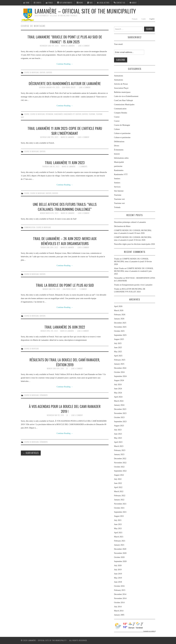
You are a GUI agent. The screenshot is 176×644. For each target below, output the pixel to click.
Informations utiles (121, 158)
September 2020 (120, 561)
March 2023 (119, 446)
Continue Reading (65, 64)
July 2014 (118, 607)
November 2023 (120, 413)
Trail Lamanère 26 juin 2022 (65, 327)
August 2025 (119, 339)
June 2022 (118, 483)
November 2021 (120, 504)
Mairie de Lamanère (68, 46)
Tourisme (92, 114)
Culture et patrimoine (122, 133)
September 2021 (120, 512)
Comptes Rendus (121, 113)
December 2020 (120, 549)
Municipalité (119, 162)
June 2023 (118, 434)
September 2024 (120, 376)
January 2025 (119, 364)
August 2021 (119, 516)
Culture (117, 129)
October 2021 (119, 508)
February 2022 (120, 496)
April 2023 (118, 442)
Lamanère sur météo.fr (149, 631)
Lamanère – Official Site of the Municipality (85, 11)
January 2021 (119, 545)
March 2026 (119, 310)
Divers (117, 146)
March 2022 (119, 491)
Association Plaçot (121, 88)
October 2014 (119, 603)
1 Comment (83, 289)
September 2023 (120, 422)
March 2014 (119, 611)
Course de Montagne (31, 72)
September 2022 (120, 471)
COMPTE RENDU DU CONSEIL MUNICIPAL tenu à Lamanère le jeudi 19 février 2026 (133, 262)
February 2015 (120, 590)
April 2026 (118, 306)
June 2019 (118, 574)
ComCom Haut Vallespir (124, 100)
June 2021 (118, 524)
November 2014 (120, 598)
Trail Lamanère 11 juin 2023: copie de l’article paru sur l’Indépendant (65, 131)
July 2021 (118, 520)
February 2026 (120, 315)
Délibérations (119, 142)
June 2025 (118, 348)
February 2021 (120, 541)
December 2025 (120, 323)
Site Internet (119, 191)
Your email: (119, 44)
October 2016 (119, 586)
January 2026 (119, 319)
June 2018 (118, 582)
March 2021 (119, 537)
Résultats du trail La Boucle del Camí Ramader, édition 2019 (65, 362)
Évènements (44, 395)
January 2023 (119, 454)
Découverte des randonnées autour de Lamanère (65, 83)
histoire (117, 154)
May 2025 (118, 352)
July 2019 (118, 570)
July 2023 (118, 430)
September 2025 (120, 335)
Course (27, 114)
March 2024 (119, 401)
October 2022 (119, 467)
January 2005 (119, 615)
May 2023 (118, 438)
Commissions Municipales (124, 105)
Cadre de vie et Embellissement (126, 96)
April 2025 (118, 356)
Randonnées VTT (69, 114)
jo (67, 368)
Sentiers (42, 72)
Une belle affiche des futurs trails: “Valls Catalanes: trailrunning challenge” (65, 207)
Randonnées (58, 114)
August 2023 (119, 426)
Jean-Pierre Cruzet (69, 87)
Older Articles (31, 453)
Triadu (117, 285)
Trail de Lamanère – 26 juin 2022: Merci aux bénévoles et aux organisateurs (65, 241)
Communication (30, 227)
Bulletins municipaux (122, 92)
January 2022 (119, 500)
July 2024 (118, 385)
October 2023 (119, 417)
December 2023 (120, 409)
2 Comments (83, 167)
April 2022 (118, 487)
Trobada (117, 207)
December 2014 (120, 594)
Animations (118, 76)
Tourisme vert (119, 199)
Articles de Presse (121, 84)
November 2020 (120, 553)
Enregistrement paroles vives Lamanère (137, 285)
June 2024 (118, 389)
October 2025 (119, 331)
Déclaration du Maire (122, 226)
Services (117, 187)
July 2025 (118, 343)
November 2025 (120, 327)
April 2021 (118, 533)
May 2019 (118, 578)
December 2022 (120, 459)
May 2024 (118, 393)
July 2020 (118, 566)
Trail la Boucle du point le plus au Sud (65, 285)
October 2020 (119, 557)
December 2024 (120, 368)
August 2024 (119, 380)
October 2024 (119, 372)
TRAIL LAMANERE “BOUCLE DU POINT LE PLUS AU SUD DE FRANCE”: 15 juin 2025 (65, 39)
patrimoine (49, 114)
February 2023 (120, 450)
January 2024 (119, 405)
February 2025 (120, 360)
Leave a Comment (84, 46)
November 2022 (120, 463)
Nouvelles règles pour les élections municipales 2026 (134, 244)
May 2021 (118, 528)
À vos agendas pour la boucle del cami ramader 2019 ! (65, 409)
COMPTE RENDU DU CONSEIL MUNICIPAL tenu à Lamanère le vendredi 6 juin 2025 (134, 271)
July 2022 (118, 479)
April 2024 (118, 397)
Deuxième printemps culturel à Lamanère (130, 222)
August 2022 (119, 475)
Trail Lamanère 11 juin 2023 (65, 162)
